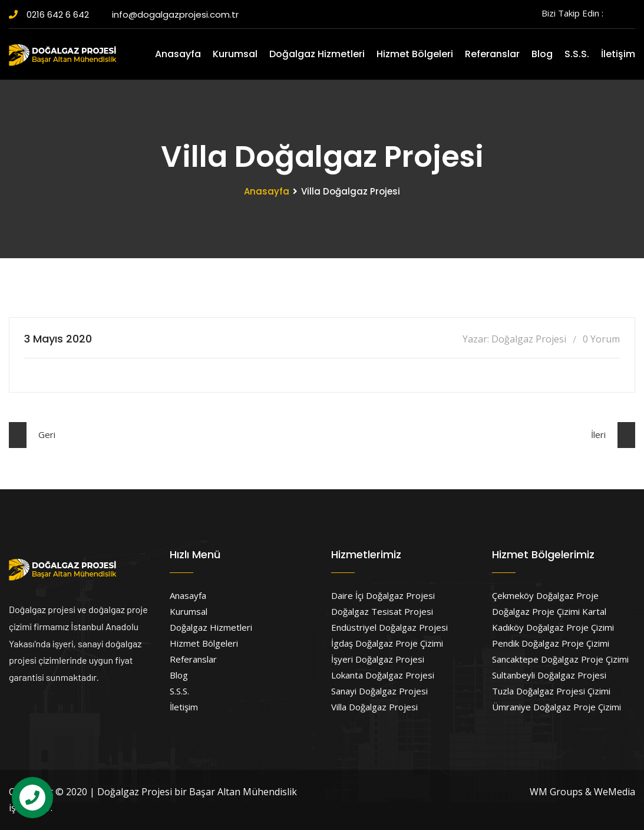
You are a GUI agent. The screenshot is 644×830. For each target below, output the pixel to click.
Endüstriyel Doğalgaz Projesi (389, 627)
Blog (542, 54)
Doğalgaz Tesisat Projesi (382, 611)
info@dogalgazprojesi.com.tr (171, 14)
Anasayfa (178, 54)
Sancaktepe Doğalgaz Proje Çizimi (560, 659)
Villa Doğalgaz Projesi (374, 707)
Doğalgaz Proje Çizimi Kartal (549, 611)
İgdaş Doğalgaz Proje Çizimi (387, 643)
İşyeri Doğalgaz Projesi (378, 659)
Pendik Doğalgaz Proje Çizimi (551, 643)
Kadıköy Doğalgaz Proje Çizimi (553, 627)
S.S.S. (577, 54)
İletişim (618, 54)
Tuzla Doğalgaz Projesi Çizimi (551, 691)
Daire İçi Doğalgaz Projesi (383, 595)
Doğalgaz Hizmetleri (317, 54)
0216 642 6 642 (49, 14)
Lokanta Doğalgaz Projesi (383, 675)
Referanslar (492, 54)
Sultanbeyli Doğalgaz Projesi (549, 675)
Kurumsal (235, 54)
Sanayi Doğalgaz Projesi (379, 691)
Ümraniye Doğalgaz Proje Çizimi (557, 707)
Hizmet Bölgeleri (415, 54)
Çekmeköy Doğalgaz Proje (545, 595)
